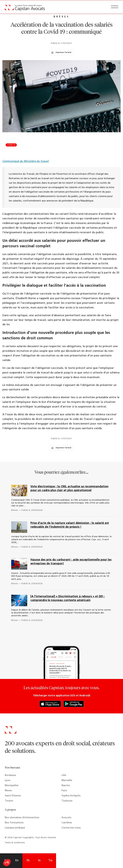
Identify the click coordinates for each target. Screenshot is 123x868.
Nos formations (14, 823)
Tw (50, 861)
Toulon (9, 801)
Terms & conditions (15, 843)
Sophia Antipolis (71, 796)
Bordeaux (10, 775)
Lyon (8, 780)
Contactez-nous (71, 828)
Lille (64, 775)
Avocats (66, 818)
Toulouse (67, 801)
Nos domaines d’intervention (22, 818)
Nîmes (8, 791)
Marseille (67, 780)
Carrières (67, 823)
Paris (64, 791)
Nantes (66, 786)
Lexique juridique (15, 828)
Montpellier (12, 786)
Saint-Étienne (13, 796)
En (17, 861)
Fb (28, 861)
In (39, 861)
